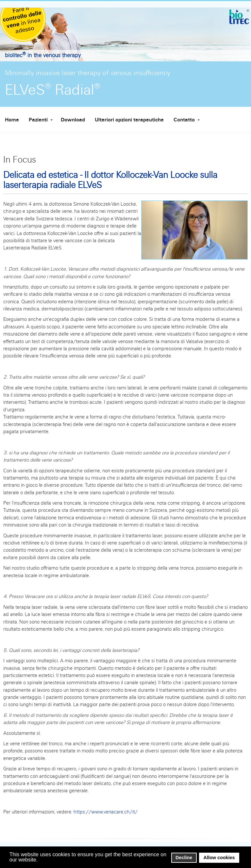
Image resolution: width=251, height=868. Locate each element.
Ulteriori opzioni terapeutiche (129, 120)
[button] (40, 860)
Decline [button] (184, 858)
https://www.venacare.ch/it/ (106, 812)
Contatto (184, 120)
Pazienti (38, 120)
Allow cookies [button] (219, 858)
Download (73, 120)
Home (12, 120)
